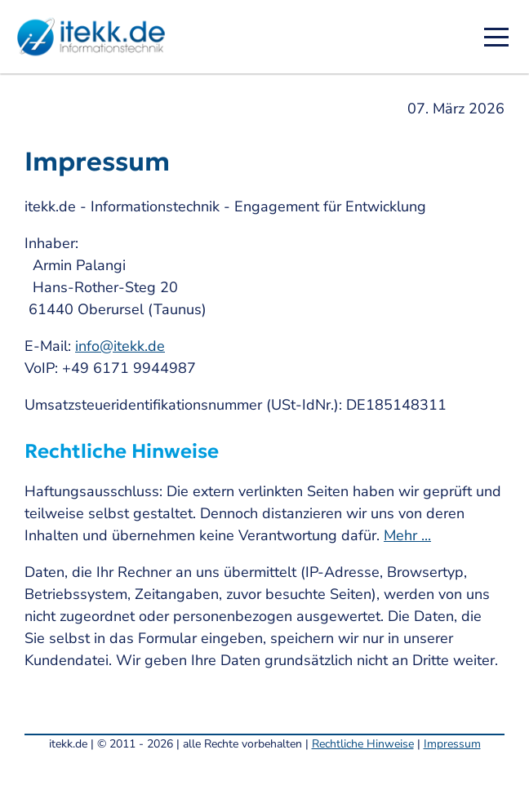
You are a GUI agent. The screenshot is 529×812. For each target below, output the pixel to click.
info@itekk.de (120, 346)
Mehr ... (407, 535)
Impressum (452, 744)
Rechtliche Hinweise (363, 744)
